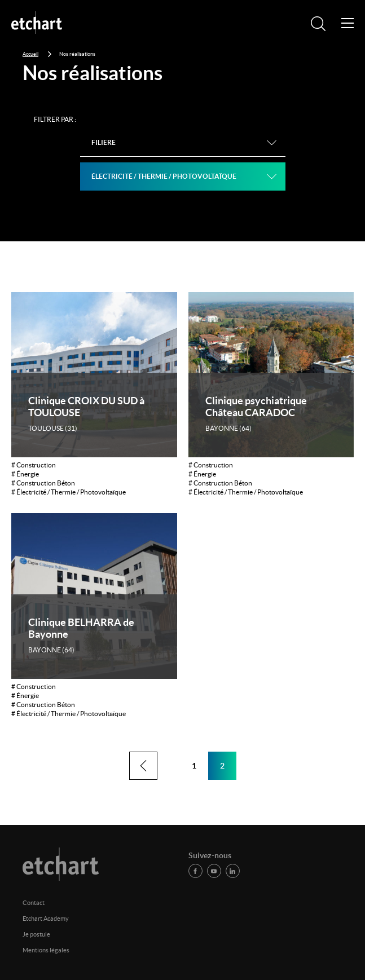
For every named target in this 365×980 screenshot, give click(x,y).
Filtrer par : (55, 119)
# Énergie (25, 474)
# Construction (34, 465)
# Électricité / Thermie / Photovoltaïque (69, 492)
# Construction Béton (43, 483)
